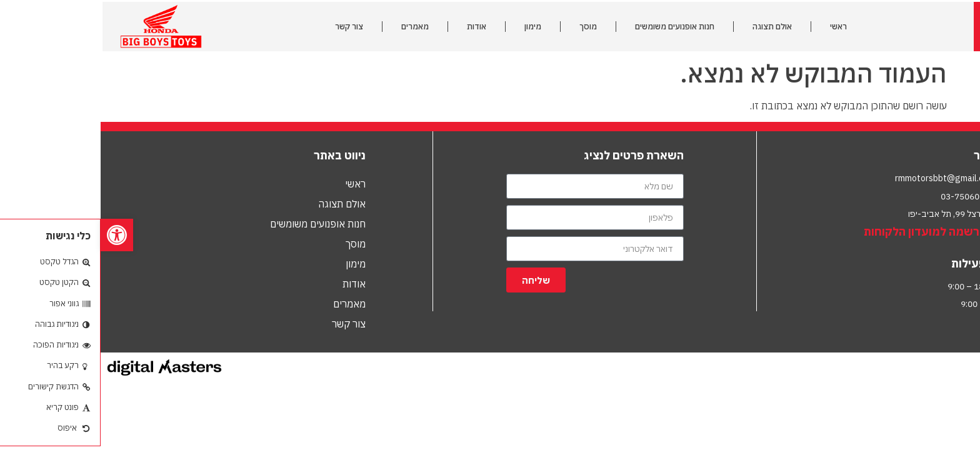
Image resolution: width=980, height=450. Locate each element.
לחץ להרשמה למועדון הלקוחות (839, 232)
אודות (376, 27)
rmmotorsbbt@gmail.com (844, 178)
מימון (432, 27)
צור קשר (248, 27)
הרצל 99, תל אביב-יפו (846, 214)
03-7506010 (864, 196)
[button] (16, 235)
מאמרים (314, 27)
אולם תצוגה (672, 27)
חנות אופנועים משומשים (574, 27)
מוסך (487, 27)
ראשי (738, 27)
